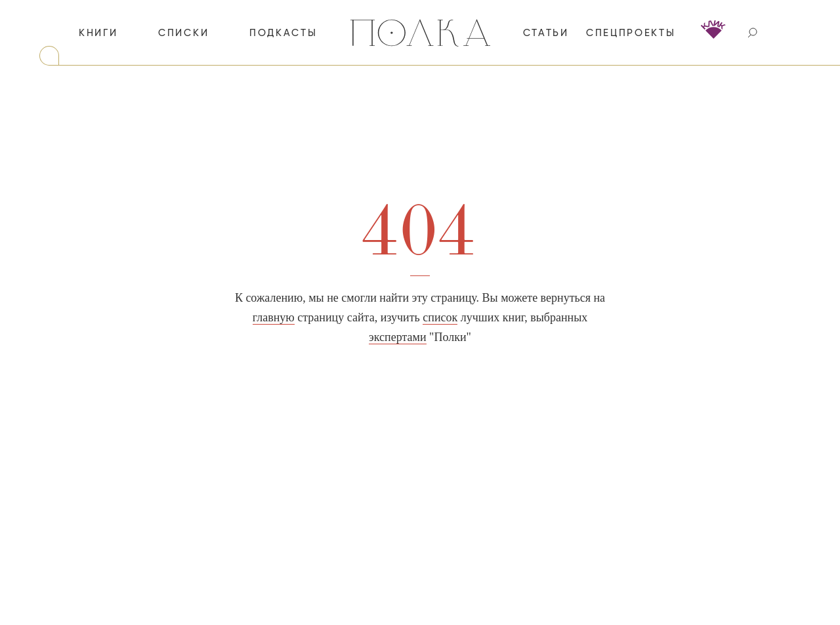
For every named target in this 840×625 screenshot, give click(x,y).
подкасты (283, 33)
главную (274, 317)
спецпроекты (631, 33)
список (440, 317)
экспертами (398, 337)
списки (183, 33)
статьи (546, 33)
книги (98, 33)
